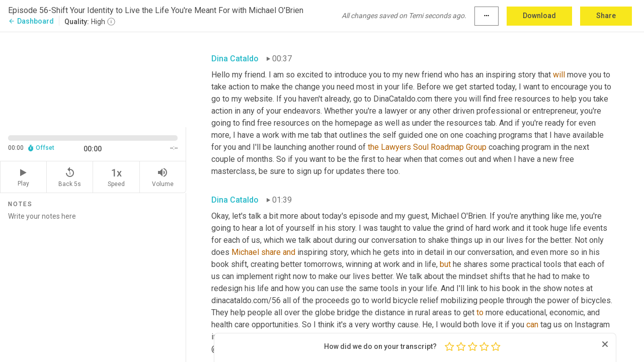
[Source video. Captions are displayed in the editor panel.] (93, 79)
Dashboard (31, 21)
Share (606, 16)
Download (539, 16)
